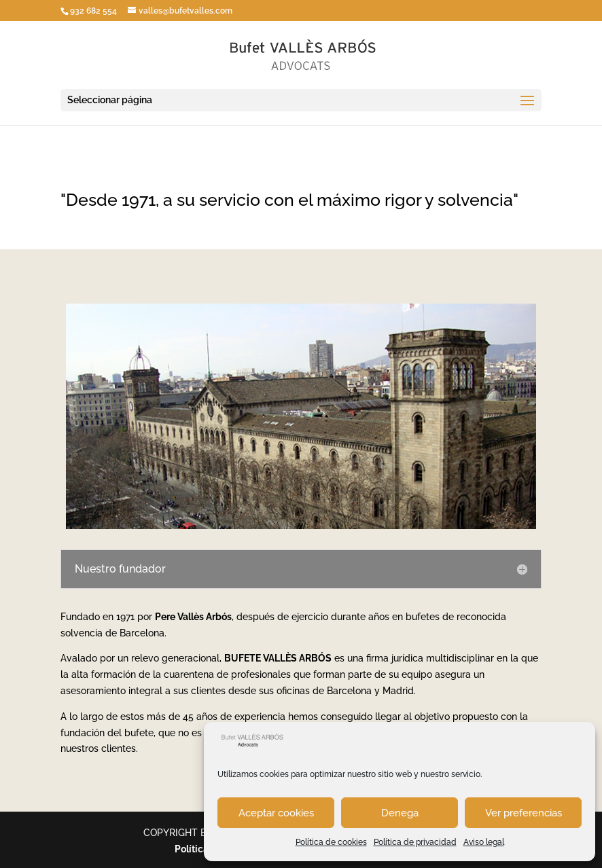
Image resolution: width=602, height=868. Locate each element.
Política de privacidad (415, 842)
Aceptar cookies (276, 813)
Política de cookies (331, 842)
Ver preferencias (524, 813)
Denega (400, 813)
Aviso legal (484, 842)
